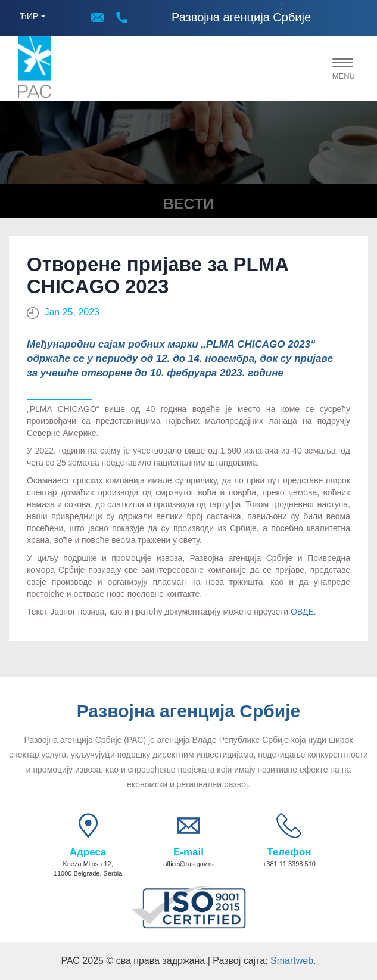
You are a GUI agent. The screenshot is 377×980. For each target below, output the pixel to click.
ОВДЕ (302, 612)
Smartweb (292, 961)
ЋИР (29, 16)
